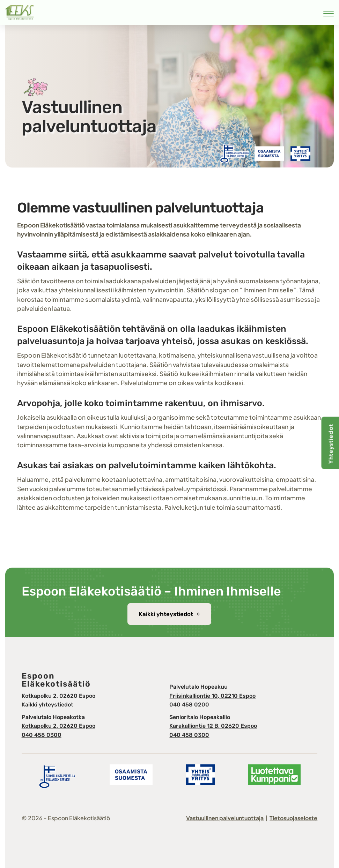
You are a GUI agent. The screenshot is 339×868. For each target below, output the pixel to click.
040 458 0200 (189, 705)
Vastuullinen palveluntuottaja (225, 818)
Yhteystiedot (331, 444)
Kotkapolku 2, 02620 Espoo (58, 726)
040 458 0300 (42, 735)
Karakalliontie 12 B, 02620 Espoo (213, 726)
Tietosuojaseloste (293, 818)
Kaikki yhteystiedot (166, 614)
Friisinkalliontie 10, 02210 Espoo (212, 696)
